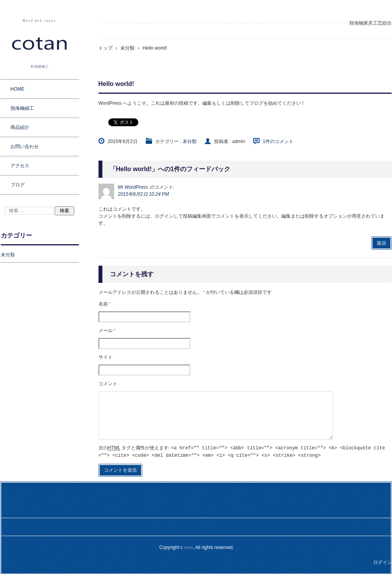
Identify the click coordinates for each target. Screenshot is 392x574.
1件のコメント (278, 141)
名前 (105, 304)
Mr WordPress (133, 187)
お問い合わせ (25, 147)
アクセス (20, 166)
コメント (108, 384)
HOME (18, 89)
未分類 (190, 141)
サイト (106, 357)
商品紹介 (20, 127)
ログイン (383, 561)
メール (107, 331)
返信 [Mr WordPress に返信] (381, 243)
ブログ (18, 185)
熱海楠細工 (22, 108)
